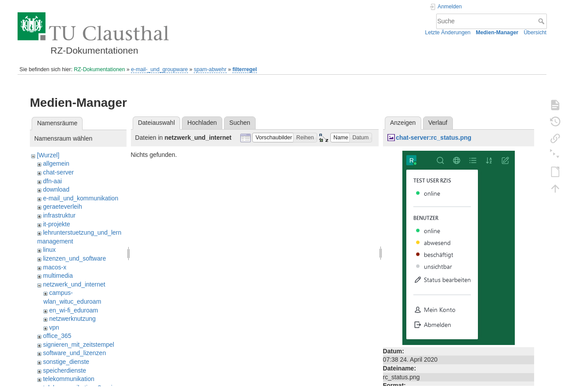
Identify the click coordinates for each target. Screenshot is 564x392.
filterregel (245, 69)
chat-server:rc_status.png (434, 138)
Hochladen (202, 123)
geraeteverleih (63, 207)
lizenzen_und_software (74, 258)
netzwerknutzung (72, 319)
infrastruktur (59, 215)
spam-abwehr (210, 69)
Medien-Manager (497, 33)
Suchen (240, 123)
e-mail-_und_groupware (159, 69)
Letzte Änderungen (448, 33)
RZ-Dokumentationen (99, 69)
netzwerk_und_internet (74, 284)
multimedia (58, 276)
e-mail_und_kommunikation (81, 198)
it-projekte (56, 224)
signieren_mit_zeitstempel (79, 345)
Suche (542, 21)
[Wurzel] (48, 155)
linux (49, 250)
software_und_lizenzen (74, 353)
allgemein (56, 163)
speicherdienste (65, 370)
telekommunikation (69, 379)
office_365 (57, 336)
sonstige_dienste (66, 362)
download (56, 189)
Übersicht (535, 33)
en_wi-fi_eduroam (74, 310)
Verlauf (438, 123)
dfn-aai (52, 181)
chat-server (58, 172)
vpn (54, 327)
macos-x (55, 267)
